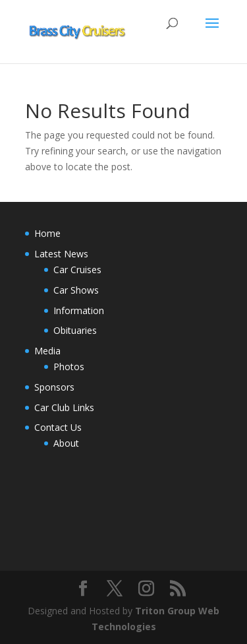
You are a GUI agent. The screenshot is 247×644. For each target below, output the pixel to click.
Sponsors (54, 387)
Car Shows (76, 290)
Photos (69, 367)
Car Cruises (77, 270)
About (66, 443)
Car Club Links (64, 407)
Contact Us (58, 427)
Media (47, 351)
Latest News (61, 254)
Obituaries (75, 330)
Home (47, 233)
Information (79, 310)
